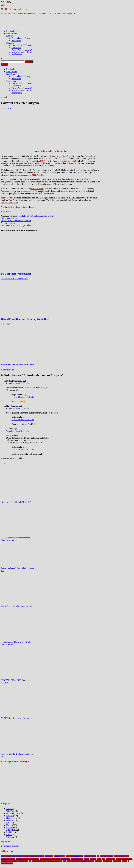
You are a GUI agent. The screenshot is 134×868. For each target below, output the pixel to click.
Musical (4, 861)
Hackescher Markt (54, 859)
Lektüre (10, 827)
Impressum (16, 41)
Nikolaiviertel (23, 861)
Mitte (103, 859)
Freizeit (9, 816)
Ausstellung (27, 856)
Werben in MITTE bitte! (22, 45)
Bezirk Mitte (70, 856)
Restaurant (54, 861)
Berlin (42, 856)
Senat (60, 861)
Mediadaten (16, 48)
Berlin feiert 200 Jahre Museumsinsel (17, 606)
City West (10, 811)
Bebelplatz (36, 856)
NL (30, 861)
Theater (124, 861)
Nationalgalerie (13, 861)
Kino (8, 823)
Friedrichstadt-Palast (8, 859)
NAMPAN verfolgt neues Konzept (16, 718)
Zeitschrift (50, 216)
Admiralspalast (6, 856)
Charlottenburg (119, 856)
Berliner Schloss (60, 856)
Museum (119, 859)
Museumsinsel (127, 859)
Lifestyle (10, 830)
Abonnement (17, 55)
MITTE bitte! (46, 161)
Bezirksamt (79, 856)
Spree (65, 861)
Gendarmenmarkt (33, 859)
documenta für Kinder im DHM (18, 365)
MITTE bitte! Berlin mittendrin (14, 9)
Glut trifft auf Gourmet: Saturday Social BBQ (25, 319)
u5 (128, 861)
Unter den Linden (7, 863)
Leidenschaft (20, 216)
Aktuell (4, 97)
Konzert (86, 859)
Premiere (46, 861)
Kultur (9, 825)
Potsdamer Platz (37, 861)
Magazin (10, 43)
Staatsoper (99, 861)
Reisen (9, 835)
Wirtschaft (11, 837)
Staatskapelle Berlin (87, 861)
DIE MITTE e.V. (13, 813)
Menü (5, 65)
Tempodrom (117, 861)
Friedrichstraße (21, 859)
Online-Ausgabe (68, 161)
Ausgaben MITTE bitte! (22, 52)
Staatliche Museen (73, 861)
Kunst (99, 859)
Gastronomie (12, 818)
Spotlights (41, 216)
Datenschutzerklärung (21, 38)
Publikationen (12, 31)
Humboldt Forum (77, 859)
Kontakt (10, 36)
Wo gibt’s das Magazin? (22, 50)
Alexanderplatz (17, 856)
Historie (10, 820)
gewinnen (43, 859)
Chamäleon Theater (107, 856)
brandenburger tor (90, 856)
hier (53, 166)
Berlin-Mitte (12, 33)
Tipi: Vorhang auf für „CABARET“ (16, 502)
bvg (98, 856)
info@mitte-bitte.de (9, 202)
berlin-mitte (49, 856)
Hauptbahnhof (65, 859)
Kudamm (93, 859)
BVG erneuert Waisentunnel (16, 274)
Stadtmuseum (108, 861)
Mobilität (10, 832)
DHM (127, 856)
